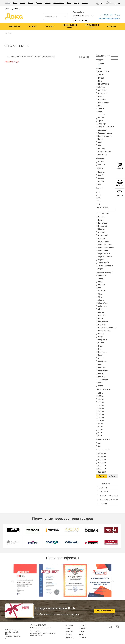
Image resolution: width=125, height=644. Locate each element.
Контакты (85, 3)
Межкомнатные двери (70, 26)
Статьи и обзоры (59, 3)
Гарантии (48, 3)
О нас (15, 3)
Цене (37, 57)
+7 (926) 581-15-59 (110, 15)
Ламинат (33, 26)
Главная (8, 3)
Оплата (31, 3)
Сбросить (113, 476)
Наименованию (26, 57)
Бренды (76, 3)
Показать (101, 476)
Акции (69, 3)
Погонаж (111, 26)
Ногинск (18, 9)
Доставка (39, 3)
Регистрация (115, 3)
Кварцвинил (15, 26)
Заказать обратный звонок (41, 628)
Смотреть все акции (105, 611)
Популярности (48, 57)
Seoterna (17, 636)
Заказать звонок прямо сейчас (109, 19)
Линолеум (50, 26)
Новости (23, 3)
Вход (102, 3)
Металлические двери (92, 26)
